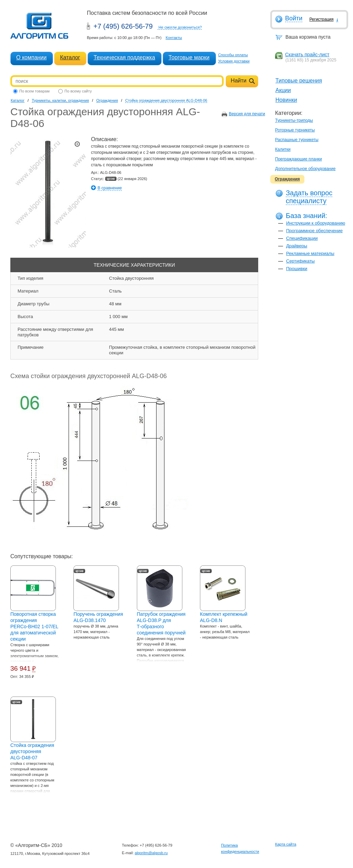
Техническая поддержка (124, 57)
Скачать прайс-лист (307, 55)
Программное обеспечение (314, 231)
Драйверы (297, 246)
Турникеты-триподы (294, 120)
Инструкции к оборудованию (316, 223)
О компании (31, 57)
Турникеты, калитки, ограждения (60, 100)
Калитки (283, 149)
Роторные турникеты (295, 130)
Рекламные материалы (310, 253)
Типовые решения (299, 81)
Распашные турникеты (297, 140)
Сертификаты (300, 261)
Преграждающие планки (299, 159)
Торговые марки (189, 57)
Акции (283, 90)
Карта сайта (286, 844)
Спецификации (302, 238)
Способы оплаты (233, 55)
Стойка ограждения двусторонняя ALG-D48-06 (166, 100)
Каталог (70, 57)
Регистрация (321, 19)
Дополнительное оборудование (305, 169)
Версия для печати (247, 114)
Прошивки (297, 269)
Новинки (286, 100)
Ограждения (287, 179)
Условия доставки (234, 61)
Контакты (174, 38)
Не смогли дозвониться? (180, 27)
